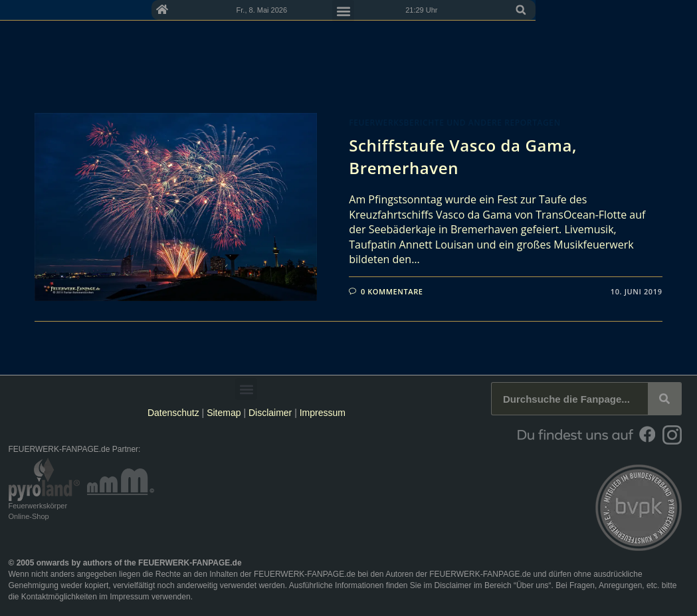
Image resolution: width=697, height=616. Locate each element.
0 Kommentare (392, 291)
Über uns (533, 585)
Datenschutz (173, 413)
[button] (674, 35)
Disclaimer (270, 413)
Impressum (323, 413)
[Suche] (664, 399)
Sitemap (225, 413)
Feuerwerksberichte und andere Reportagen (454, 123)
